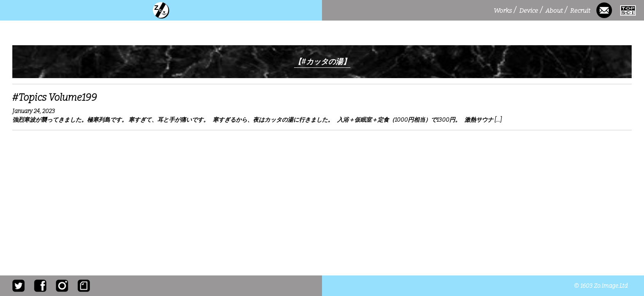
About (556, 10)
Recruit (581, 10)
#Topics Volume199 (55, 97)
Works (505, 10)
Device (531, 10)
